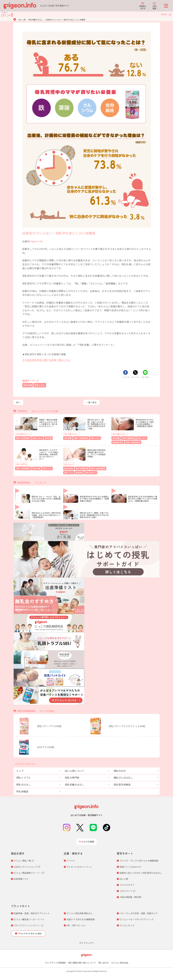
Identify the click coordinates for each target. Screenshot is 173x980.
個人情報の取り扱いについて (82, 961)
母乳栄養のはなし (36, 20)
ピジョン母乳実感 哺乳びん (80, 912)
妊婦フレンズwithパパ (130, 865)
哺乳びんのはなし (123, 776)
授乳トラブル (23, 776)
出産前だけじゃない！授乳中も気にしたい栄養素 (65, 20)
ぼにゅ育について (74, 769)
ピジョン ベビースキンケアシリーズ (137, 918)
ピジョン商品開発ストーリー (28, 871)
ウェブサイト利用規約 (55, 961)
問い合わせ (104, 961)
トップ (20, 769)
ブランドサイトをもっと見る (30, 932)
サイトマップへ (87, 941)
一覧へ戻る (91, 402)
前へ (18, 402)
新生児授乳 (68, 468)
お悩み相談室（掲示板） (131, 896)
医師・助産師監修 (22, 438)
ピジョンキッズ (127, 924)
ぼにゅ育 (22, 20)
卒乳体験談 (22, 790)
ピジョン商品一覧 (22, 859)
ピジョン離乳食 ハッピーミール (29, 918)
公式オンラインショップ (25, 865)
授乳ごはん (42, 385)
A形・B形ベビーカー (77, 924)
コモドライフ (126, 890)
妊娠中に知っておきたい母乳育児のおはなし (141, 871)
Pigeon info (37, 241)
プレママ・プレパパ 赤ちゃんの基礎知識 (139, 859)
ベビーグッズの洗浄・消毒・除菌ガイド (139, 912)
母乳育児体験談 (122, 783)
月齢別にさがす (143, 6)
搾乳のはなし (23, 783)
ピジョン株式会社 (120, 961)
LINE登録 (154, 6)
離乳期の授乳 (148, 438)
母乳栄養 (28, 385)
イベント (71, 859)
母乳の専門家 (21, 463)
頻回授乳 (77, 471)
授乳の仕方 (69, 463)
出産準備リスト (21, 877)
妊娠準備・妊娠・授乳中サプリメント (32, 912)
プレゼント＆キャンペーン (79, 865)
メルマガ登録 (87, 840)
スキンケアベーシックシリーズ (29, 924)
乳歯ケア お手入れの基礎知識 (81, 918)
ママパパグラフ (127, 884)
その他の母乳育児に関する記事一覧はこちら (46, 360)
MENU (164, 14)
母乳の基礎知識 (126, 438)
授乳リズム (68, 471)
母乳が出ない (87, 471)
